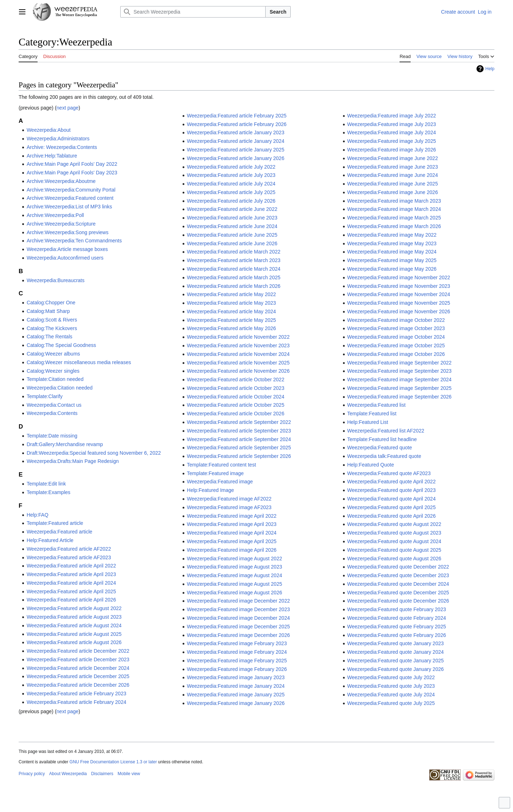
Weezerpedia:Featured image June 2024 (393, 175)
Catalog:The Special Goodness (61, 345)
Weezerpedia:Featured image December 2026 (238, 635)
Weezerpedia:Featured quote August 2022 (394, 524)
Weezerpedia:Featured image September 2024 (400, 380)
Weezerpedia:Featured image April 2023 (232, 524)
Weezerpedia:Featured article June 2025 (232, 235)
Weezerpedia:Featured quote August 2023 (394, 533)
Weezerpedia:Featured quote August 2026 (394, 559)
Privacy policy (32, 774)
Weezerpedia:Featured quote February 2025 (397, 627)
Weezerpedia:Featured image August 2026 (234, 593)
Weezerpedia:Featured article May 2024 (231, 311)
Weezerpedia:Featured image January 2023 (236, 677)
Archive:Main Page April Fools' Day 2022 (72, 164)
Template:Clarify (44, 396)
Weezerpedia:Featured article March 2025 (234, 277)
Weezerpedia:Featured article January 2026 (236, 158)
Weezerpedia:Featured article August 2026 (74, 642)
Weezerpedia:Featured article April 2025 (71, 591)
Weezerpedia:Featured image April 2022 (232, 516)
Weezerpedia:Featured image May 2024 (392, 252)
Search (278, 12)
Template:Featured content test (221, 465)
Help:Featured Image (210, 490)
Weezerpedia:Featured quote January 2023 (396, 643)
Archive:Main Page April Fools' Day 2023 (72, 173)
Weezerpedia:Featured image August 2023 (234, 567)
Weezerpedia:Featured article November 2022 (238, 337)
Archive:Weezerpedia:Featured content (70, 198)
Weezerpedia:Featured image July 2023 (392, 124)
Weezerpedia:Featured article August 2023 (74, 617)
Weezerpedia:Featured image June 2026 (393, 192)
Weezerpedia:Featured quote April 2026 (391, 516)
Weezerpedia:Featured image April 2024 (232, 533)
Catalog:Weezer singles (53, 371)
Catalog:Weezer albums (53, 354)
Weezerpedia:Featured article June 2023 (232, 218)
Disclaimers (102, 774)
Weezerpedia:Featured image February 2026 (237, 669)
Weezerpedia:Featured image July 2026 (392, 150)
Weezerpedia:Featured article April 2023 (71, 574)
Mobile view (129, 774)
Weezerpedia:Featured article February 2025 (237, 116)
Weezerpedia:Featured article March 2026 (234, 286)
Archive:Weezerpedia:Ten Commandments (74, 241)
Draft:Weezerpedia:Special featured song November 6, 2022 (94, 453)
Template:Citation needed (55, 379)
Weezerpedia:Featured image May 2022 (392, 235)
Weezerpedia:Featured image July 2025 (392, 141)
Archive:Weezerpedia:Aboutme (61, 181)
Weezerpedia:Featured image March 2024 (394, 209)
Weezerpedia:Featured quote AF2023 (389, 473)
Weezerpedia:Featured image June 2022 (393, 158)
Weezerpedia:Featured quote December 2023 (398, 575)
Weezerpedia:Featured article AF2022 (69, 549)
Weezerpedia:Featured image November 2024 (399, 294)
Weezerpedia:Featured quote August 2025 (394, 550)
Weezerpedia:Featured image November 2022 (399, 277)
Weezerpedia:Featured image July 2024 (392, 132)
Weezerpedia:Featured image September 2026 (400, 397)
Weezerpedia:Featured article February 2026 (237, 124)
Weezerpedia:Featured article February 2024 (76, 702)
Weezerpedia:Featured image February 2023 (237, 643)
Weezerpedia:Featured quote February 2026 (397, 635)
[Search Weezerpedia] (193, 12)
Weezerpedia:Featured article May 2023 (231, 303)
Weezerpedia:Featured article (59, 532)
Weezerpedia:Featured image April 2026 (232, 550)
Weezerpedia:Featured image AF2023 (229, 507)
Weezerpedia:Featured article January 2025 (236, 150)
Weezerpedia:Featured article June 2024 (232, 226)
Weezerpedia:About (49, 130)
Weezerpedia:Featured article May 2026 (231, 328)
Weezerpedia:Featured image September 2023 (400, 371)
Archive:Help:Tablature (52, 156)
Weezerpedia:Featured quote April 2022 (391, 482)
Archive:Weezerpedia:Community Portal (71, 190)
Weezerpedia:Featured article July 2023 (231, 175)
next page (68, 108)
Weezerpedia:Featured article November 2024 (238, 354)
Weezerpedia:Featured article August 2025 (74, 634)
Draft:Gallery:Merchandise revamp (65, 444)
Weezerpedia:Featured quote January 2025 (396, 661)
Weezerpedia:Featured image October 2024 (396, 337)
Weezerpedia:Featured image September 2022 (400, 363)
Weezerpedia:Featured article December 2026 (78, 685)
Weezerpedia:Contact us (54, 405)
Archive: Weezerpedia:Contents (62, 147)
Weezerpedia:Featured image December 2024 (238, 618)
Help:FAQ (37, 515)
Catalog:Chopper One (51, 303)
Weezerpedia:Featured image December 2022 (238, 601)
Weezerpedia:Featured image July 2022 (392, 116)
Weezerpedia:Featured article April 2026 (71, 600)
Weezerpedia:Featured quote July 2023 (391, 686)
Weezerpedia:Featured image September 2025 (400, 388)
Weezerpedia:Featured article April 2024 (71, 583)
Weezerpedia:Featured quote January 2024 (396, 652)
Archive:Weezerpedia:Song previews (67, 232)
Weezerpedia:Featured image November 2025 (399, 303)
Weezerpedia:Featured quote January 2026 (396, 669)
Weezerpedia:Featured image (220, 482)
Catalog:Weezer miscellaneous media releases (79, 362)
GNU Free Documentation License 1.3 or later (113, 762)
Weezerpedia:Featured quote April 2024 (391, 499)
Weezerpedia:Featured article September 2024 (239, 439)
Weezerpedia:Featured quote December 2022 (398, 567)
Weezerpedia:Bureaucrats (55, 280)
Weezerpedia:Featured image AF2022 (229, 499)
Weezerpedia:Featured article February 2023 (76, 693)
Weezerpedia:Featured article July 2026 (231, 201)
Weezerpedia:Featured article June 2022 (232, 209)
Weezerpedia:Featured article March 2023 (234, 260)
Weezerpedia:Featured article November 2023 (238, 345)
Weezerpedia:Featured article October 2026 (236, 414)
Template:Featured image (215, 473)
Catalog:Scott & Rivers (52, 320)
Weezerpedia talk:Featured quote (384, 456)
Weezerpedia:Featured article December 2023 (78, 659)
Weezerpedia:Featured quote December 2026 (398, 601)
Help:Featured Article (50, 540)
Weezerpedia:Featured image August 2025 (234, 584)
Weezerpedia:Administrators (58, 139)
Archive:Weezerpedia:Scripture (61, 224)
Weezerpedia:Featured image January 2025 (236, 695)
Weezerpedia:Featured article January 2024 (236, 141)
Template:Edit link (46, 484)
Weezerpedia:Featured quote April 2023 (391, 490)
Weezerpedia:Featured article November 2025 (238, 363)
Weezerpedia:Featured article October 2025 (236, 405)
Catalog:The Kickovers (52, 328)
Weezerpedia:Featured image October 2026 (396, 354)
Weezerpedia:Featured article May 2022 (231, 294)
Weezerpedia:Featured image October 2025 (396, 345)
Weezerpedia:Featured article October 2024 (236, 397)
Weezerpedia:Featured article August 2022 (74, 608)
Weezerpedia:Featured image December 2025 (238, 627)
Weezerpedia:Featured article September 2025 (239, 448)
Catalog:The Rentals (49, 337)
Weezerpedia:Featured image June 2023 (393, 167)
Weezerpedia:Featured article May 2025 (231, 320)
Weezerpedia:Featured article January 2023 (236, 132)
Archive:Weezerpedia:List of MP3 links (69, 207)
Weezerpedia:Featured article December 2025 (78, 676)
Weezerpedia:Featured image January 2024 (236, 686)
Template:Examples (48, 492)
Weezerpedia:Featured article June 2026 (232, 243)
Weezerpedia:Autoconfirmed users (65, 258)
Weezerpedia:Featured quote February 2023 (397, 609)
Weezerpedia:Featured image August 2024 (234, 575)
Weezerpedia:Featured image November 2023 (399, 286)
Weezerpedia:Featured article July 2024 (231, 184)
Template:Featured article (55, 523)
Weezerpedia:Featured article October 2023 (236, 388)
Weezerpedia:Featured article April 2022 (71, 566)
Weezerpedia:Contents (52, 413)
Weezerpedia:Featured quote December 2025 (398, 593)
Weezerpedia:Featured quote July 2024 (391, 695)
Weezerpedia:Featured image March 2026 (394, 226)
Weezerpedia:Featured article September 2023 (239, 431)
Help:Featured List (368, 422)
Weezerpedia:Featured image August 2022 (234, 559)
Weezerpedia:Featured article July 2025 (231, 192)
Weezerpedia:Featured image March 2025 (394, 218)
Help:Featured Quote (371, 465)
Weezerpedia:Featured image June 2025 (393, 184)
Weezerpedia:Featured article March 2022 (234, 252)
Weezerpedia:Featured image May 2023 (392, 243)
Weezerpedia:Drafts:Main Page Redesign (72, 461)
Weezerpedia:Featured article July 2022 (231, 167)
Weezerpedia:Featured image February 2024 (237, 652)
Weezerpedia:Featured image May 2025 (392, 260)
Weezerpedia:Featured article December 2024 (78, 668)
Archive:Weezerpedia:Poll (55, 215)
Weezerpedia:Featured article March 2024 (234, 269)
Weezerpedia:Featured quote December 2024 (398, 584)
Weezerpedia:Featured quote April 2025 (391, 507)
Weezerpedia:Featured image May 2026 (392, 269)
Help (490, 69)
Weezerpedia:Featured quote (380, 448)
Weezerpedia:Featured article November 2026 (238, 371)
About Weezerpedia (68, 774)
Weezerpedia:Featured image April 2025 (232, 541)
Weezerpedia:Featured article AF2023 (69, 557)
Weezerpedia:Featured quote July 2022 (391, 677)
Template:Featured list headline (382, 439)
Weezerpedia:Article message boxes (67, 249)
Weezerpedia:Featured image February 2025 (237, 661)
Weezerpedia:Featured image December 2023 (238, 609)
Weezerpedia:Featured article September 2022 (239, 422)
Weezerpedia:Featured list (376, 405)
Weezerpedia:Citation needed (59, 388)
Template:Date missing (52, 436)
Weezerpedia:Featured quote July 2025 (391, 703)
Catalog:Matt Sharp (48, 311)
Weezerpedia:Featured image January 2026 (236, 703)
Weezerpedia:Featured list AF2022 (386, 431)
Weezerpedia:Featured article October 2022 (236, 380)
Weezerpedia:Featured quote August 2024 (394, 541)
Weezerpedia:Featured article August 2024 (74, 625)
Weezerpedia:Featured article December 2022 (78, 651)
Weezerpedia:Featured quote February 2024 (397, 618)
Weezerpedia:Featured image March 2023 (394, 201)
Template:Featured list (372, 414)
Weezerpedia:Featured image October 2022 (396, 320)
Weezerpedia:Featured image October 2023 (396, 328)
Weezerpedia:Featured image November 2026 (399, 311)
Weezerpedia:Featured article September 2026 (239, 456)
